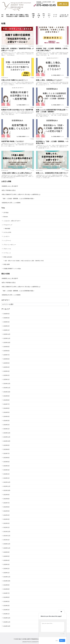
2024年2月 (7, 425)
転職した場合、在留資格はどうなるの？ (49, 80)
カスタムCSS (7, 232)
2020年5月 (7, 556)
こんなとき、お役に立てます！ (64, 16)
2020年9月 (7, 552)
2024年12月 (7, 384)
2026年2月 (7, 326)
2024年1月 (7, 429)
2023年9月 (7, 445)
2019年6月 (7, 597)
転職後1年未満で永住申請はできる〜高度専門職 (17, 110)
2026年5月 (7, 314)
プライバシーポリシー (10, 245)
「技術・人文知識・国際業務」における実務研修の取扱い (18, 199)
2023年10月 (7, 441)
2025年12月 (7, 334)
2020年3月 (7, 564)
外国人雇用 (33, 15)
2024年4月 (7, 416)
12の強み (39, 15)
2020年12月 (7, 544)
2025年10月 (7, 343)
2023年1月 (7, 478)
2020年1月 (7, 573)
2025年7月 (7, 355)
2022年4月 (7, 515)
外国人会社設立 (8, 257)
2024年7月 (7, 404)
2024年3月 (7, 421)
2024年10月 (7, 392)
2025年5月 (7, 363)
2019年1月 (7, 614)
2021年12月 (7, 532)
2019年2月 (7, 610)
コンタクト (49, 15)
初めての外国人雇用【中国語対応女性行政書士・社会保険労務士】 (37, 639)
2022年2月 (7, 523)
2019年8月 (7, 589)
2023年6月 (7, 458)
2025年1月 (7, 379)
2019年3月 (7, 606)
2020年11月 (7, 548)
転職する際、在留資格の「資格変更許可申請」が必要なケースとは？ (18, 49)
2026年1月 (7, 330)
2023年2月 (7, 474)
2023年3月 (7, 470)
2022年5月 (7, 511)
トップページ (7, 241)
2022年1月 (7, 527)
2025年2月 (7, 375)
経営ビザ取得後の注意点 (9, 190)
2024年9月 (7, 396)
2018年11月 (7, 622)
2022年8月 (7, 499)
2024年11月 (7, 388)
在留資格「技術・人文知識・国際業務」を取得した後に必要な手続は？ (52, 49)
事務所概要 (8, 229)
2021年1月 (7, 540)
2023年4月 (7, 466)
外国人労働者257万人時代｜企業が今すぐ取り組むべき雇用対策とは (21, 194)
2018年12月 (7, 618)
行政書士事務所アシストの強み (12, 269)
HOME (2, 16)
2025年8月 (7, 351)
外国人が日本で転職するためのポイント (15, 80)
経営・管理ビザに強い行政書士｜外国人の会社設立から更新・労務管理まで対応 (17, 16)
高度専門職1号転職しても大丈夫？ (13, 141)
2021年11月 (7, 536)
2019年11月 (7, 577)
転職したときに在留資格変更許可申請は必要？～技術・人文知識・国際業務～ (52, 111)
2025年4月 (7, 367)
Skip (57, 640)
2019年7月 (7, 593)
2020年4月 (7, 560)
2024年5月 (7, 412)
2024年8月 (7, 400)
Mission (44, 15)
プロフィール (7, 249)
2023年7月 (7, 453)
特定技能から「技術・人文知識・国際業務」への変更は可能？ (52, 142)
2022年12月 (7, 482)
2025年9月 (7, 347)
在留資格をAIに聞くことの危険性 (11, 203)
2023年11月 (7, 437)
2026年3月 (7, 322)
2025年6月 (7, 359)
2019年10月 (7, 581)
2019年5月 (7, 601)
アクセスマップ (8, 225)
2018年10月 (7, 626)
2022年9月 (7, 495)
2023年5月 (7, 462)
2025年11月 (7, 338)
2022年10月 (7, 490)
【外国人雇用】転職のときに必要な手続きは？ (17, 173)
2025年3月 (7, 371)
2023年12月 (7, 433)
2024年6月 (7, 408)
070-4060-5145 (46, 5)
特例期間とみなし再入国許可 (10, 186)
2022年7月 (7, 503)
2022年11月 (7, 486)
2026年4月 (7, 318)
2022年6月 (7, 507)
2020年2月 (7, 569)
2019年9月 (7, 585)
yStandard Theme (26, 642)
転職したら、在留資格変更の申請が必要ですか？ (52, 173)
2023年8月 (7, 449)
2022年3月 (7, 519)
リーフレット (55, 16)
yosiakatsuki (34, 642)
